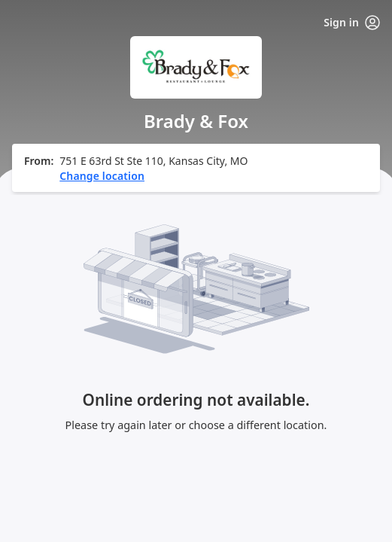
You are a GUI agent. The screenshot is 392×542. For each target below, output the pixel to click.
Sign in (352, 23)
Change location (102, 176)
